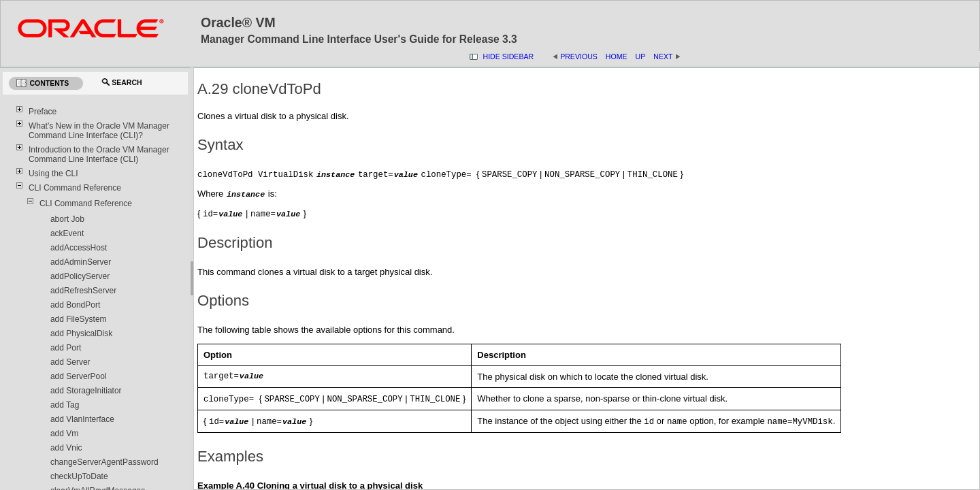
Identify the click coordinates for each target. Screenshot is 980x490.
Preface (43, 112)
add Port (66, 348)
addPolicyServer (80, 276)
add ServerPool (79, 376)
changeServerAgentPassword (104, 462)
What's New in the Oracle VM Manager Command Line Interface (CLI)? (99, 131)
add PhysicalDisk (81, 333)
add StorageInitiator (86, 391)
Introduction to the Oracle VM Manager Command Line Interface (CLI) (99, 154)
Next (663, 56)
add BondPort (75, 305)
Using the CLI (53, 174)
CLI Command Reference (75, 188)
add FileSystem (79, 319)
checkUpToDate (79, 476)
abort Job (67, 219)
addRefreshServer (83, 291)
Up (641, 56)
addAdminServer (81, 262)
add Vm (64, 434)
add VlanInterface (82, 419)
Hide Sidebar (509, 56)
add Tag (65, 405)
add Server (70, 362)
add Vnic (66, 448)
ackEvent (67, 233)
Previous (579, 56)
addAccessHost (79, 248)
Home (617, 56)
